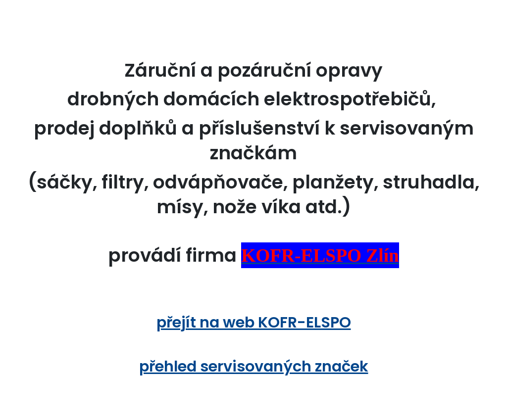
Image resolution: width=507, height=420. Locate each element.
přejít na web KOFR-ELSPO (254, 322)
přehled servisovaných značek (254, 366)
